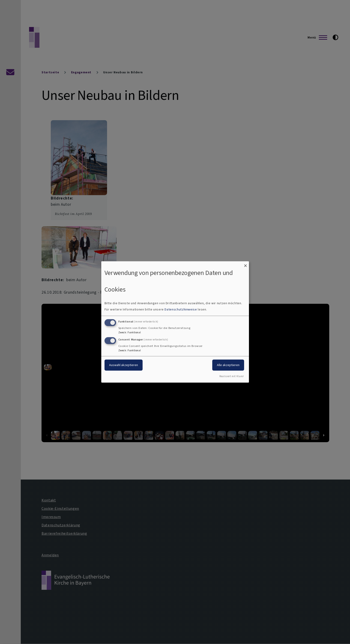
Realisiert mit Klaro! (232, 376)
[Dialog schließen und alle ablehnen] (245, 264)
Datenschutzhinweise (181, 309)
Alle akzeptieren (228, 365)
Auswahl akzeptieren (124, 365)
